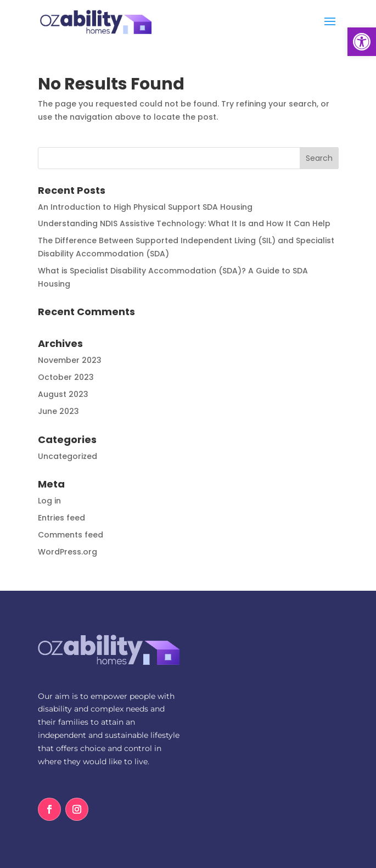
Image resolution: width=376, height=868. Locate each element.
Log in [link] (49, 501)
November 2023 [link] (70, 360)
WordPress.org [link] (68, 552)
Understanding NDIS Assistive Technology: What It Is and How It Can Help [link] (184, 223)
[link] (362, 42)
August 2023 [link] (63, 394)
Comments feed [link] (71, 535)
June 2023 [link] (58, 411)
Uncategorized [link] (68, 456)
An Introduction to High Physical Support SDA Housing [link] (145, 207)
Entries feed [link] (61, 518)
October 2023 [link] (66, 377)
